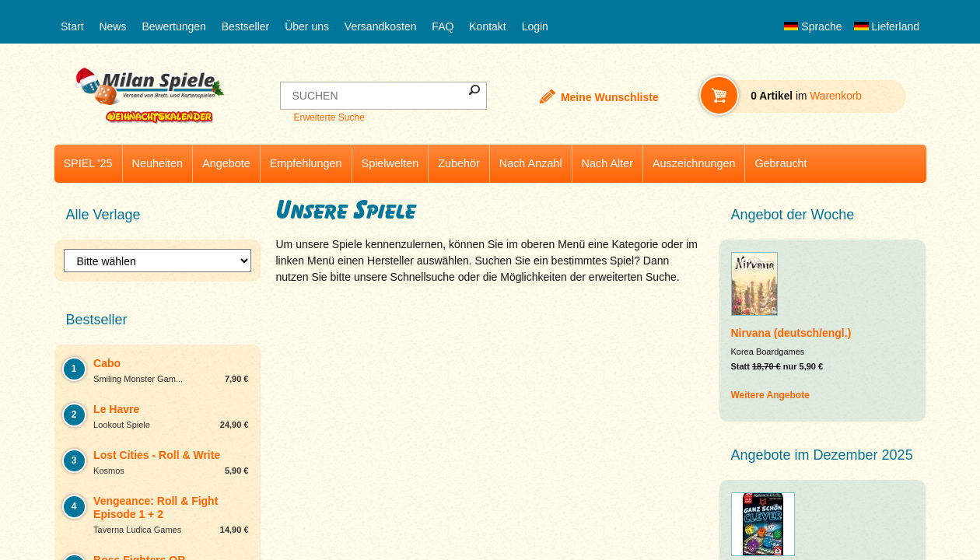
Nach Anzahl (531, 163)
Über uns (307, 26)
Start (72, 26)
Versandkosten (381, 26)
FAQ (443, 26)
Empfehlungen (306, 163)
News (112, 26)
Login (535, 26)
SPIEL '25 (88, 163)
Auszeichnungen (694, 163)
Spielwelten (390, 163)
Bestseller (245, 26)
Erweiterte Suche (329, 117)
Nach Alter (607, 163)
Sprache (813, 26)
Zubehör (459, 163)
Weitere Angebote (770, 395)
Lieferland (887, 26)
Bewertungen (174, 26)
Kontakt (487, 26)
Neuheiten (158, 163)
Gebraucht (780, 163)
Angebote (226, 163)
